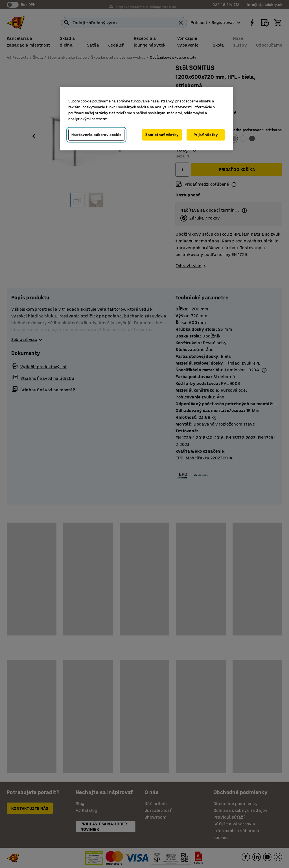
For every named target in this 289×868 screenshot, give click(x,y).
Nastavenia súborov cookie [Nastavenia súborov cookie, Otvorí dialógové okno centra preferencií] (97, 135)
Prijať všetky (206, 135)
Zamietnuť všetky (162, 135)
